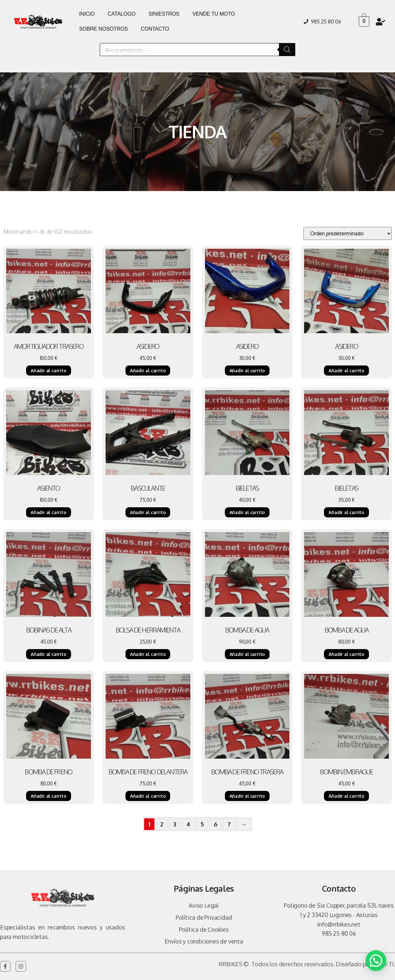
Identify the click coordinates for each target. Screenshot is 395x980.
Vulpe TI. (384, 964)
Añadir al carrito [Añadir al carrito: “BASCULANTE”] (148, 512)
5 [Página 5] (202, 824)
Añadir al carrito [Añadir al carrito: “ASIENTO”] (49, 512)
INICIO (87, 14)
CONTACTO (155, 29)
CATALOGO (122, 14)
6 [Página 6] (216, 824)
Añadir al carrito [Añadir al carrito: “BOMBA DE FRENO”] (49, 796)
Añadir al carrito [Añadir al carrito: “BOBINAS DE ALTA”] (49, 654)
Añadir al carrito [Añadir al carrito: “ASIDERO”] (148, 371)
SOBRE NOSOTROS (103, 29)
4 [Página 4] (188, 824)
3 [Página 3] (175, 824)
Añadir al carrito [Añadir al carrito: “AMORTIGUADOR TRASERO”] (49, 371)
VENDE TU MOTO (213, 14)
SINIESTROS (164, 14)
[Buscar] (287, 50)
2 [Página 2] (162, 824)
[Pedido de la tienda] (348, 233)
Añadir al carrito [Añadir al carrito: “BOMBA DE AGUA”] (247, 654)
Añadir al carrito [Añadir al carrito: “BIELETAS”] (247, 512)
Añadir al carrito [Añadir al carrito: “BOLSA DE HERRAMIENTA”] (148, 654)
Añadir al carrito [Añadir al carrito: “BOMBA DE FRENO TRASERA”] (247, 796)
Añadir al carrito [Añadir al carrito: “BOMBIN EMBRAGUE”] (346, 796)
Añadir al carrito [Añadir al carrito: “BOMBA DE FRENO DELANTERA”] (148, 796)
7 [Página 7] (229, 824)
